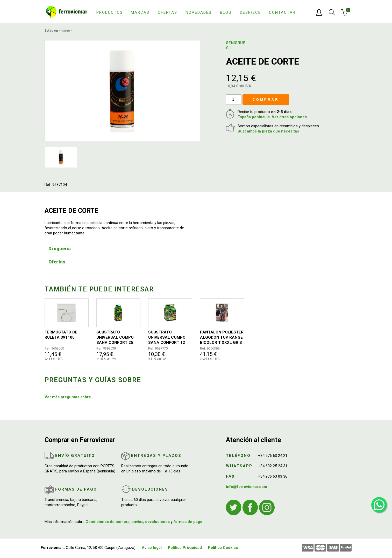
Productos (110, 12)
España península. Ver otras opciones (272, 117)
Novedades (199, 12)
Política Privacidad (185, 548)
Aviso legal (152, 548)
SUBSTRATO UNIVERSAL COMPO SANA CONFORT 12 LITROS (167, 337)
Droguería (60, 249)
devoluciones (157, 522)
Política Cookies (223, 548)
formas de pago (188, 522)
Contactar (282, 12)
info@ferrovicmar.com (247, 487)
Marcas (140, 12)
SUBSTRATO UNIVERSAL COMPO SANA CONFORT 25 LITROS (115, 337)
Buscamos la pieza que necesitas (268, 131)
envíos (137, 522)
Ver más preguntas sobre (68, 397)
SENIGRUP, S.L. (236, 45)
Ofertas (168, 12)
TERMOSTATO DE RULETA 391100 (61, 335)
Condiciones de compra (108, 522)
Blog (226, 12)
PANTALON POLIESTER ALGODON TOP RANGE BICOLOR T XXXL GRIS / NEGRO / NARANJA (222, 337)
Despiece (250, 12)
